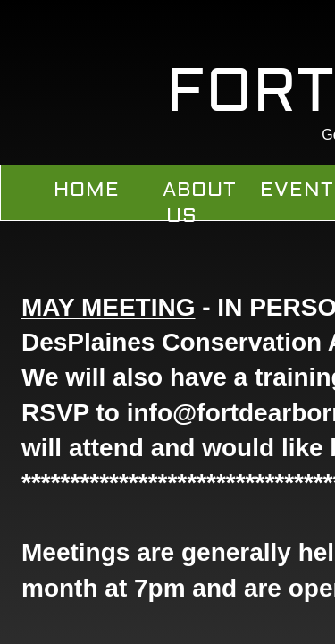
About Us (200, 203)
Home (87, 190)
